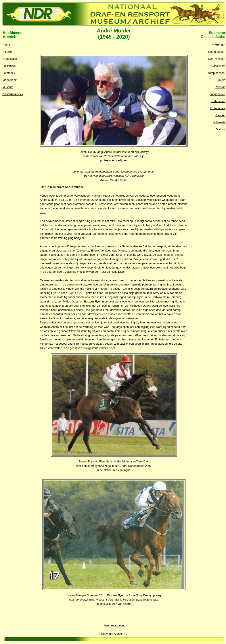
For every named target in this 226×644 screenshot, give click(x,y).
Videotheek (10, 80)
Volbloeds (219, 122)
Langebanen (217, 94)
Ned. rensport (217, 59)
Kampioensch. (216, 73)
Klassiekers (218, 66)
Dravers (220, 80)
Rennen (220, 115)
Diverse (221, 129)
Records (220, 87)
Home (6, 45)
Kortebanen (218, 101)
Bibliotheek (9, 66)
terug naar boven (115, 625)
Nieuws (7, 52)
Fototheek (9, 73)
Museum (8, 87)
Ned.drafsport (217, 52)
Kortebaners (218, 108)
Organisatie (10, 59)
